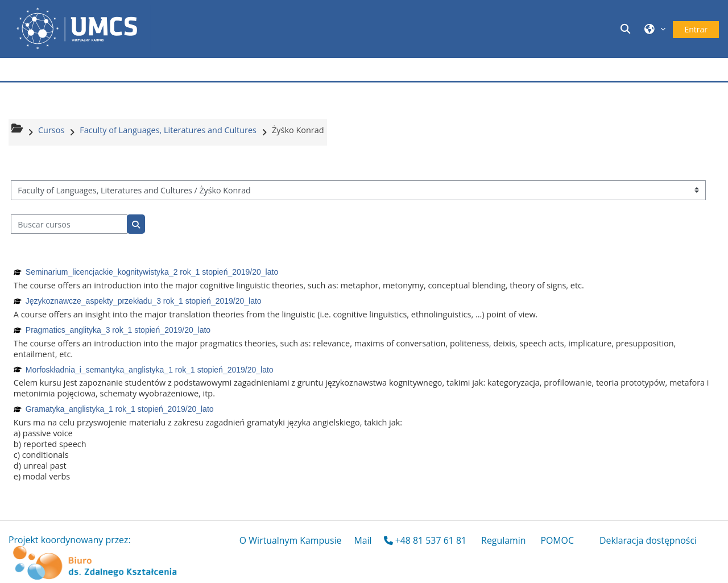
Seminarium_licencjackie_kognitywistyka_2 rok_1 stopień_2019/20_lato (152, 272)
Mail (363, 540)
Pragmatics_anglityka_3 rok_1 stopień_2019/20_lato (118, 330)
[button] (627, 29)
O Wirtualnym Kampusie (291, 540)
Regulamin (503, 540)
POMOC (557, 540)
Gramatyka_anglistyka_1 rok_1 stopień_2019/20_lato (120, 409)
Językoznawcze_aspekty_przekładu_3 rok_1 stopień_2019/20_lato (144, 301)
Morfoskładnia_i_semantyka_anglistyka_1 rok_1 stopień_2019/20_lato (150, 370)
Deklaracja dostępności (648, 540)
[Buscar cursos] (69, 224)
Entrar (696, 29)
